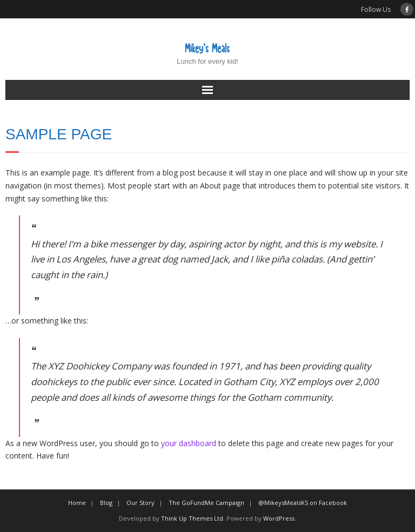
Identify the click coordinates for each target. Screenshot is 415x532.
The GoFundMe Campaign (206, 503)
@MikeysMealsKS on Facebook (303, 503)
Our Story (140, 503)
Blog (106, 503)
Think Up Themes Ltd (192, 518)
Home (77, 503)
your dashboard (189, 443)
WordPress (279, 518)
